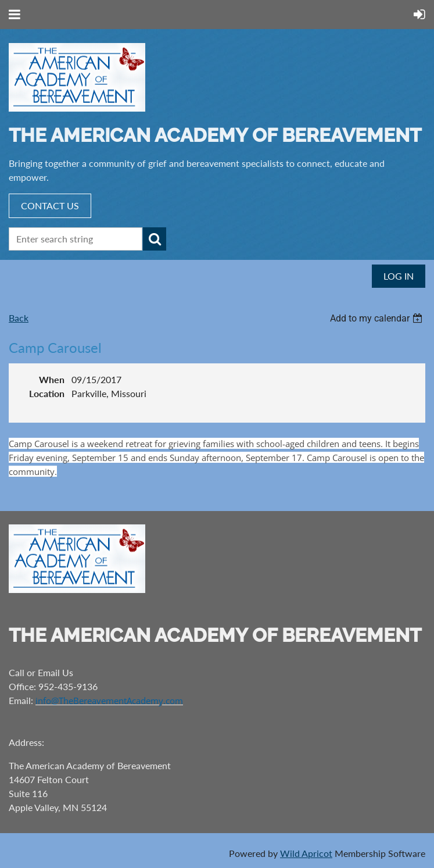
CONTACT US (50, 206)
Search (155, 239)
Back (19, 318)
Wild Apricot (306, 853)
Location (47, 393)
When (52, 379)
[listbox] (378, 318)
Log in (399, 276)
